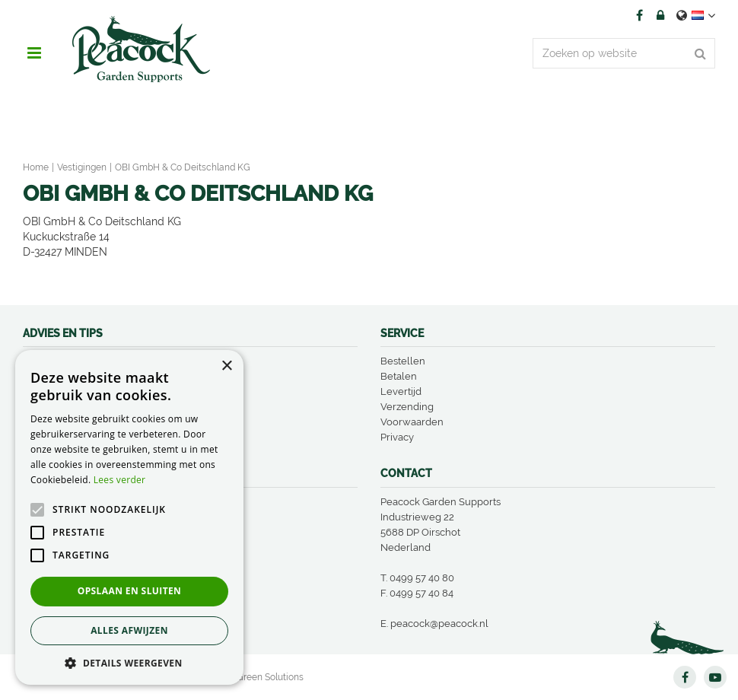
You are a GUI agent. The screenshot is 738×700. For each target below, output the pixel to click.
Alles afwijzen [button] (129, 630)
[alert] (129, 517)
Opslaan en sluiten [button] (130, 591)
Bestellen (403, 361)
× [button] (226, 366)
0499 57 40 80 (422, 578)
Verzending (407, 407)
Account (660, 15)
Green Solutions (270, 677)
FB (639, 15)
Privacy (397, 437)
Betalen (399, 376)
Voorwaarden (412, 422)
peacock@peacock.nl (439, 624)
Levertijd (401, 391)
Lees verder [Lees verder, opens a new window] (120, 480)
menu (34, 53)
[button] (129, 662)
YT (715, 677)
